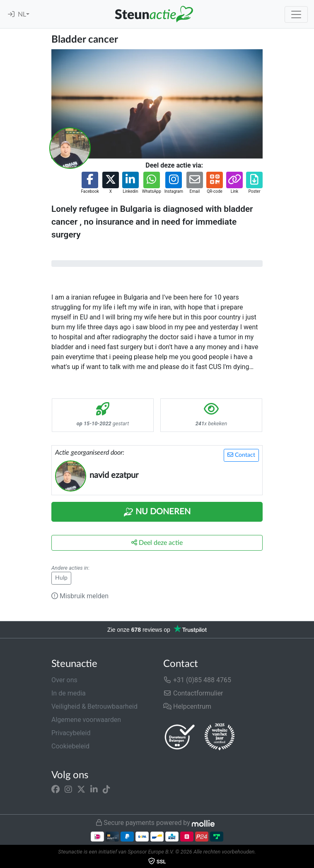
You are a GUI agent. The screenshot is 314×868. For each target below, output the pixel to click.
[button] (90, 183)
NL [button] (22, 14)
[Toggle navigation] (296, 14)
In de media (69, 693)
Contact (241, 455)
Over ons (64, 680)
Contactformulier (193, 693)
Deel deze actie (157, 543)
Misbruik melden (80, 596)
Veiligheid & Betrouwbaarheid (94, 706)
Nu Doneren (157, 512)
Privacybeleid (71, 733)
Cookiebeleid (70, 746)
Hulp (61, 578)
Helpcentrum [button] (187, 706)
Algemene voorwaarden (86, 720)
